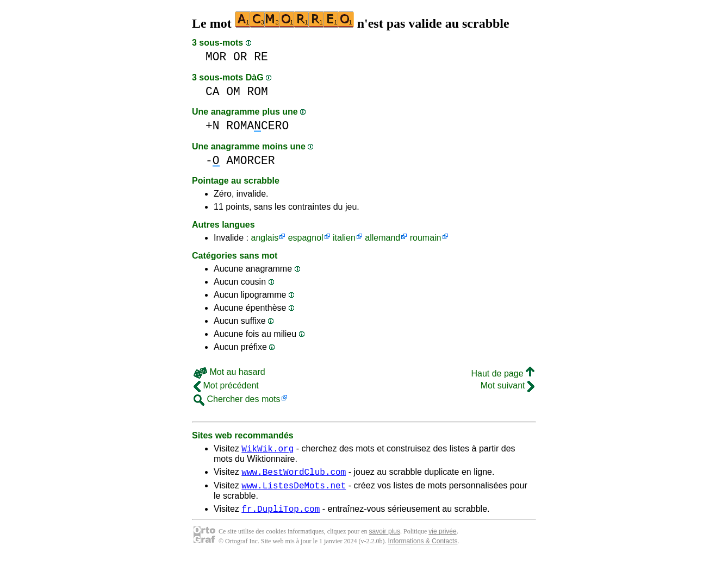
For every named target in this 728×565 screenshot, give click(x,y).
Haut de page (503, 373)
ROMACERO (257, 126)
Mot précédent (226, 385)
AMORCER (250, 161)
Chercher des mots (237, 399)
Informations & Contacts (422, 548)
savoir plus (385, 538)
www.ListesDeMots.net (294, 490)
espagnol (306, 238)
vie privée (442, 538)
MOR (216, 57)
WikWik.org (267, 450)
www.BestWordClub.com (294, 475)
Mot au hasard (229, 372)
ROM (258, 92)
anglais (265, 238)
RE (261, 57)
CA (213, 92)
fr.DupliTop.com (281, 515)
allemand (382, 238)
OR (240, 57)
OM (233, 92)
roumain (426, 238)
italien (344, 238)
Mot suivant (508, 385)
